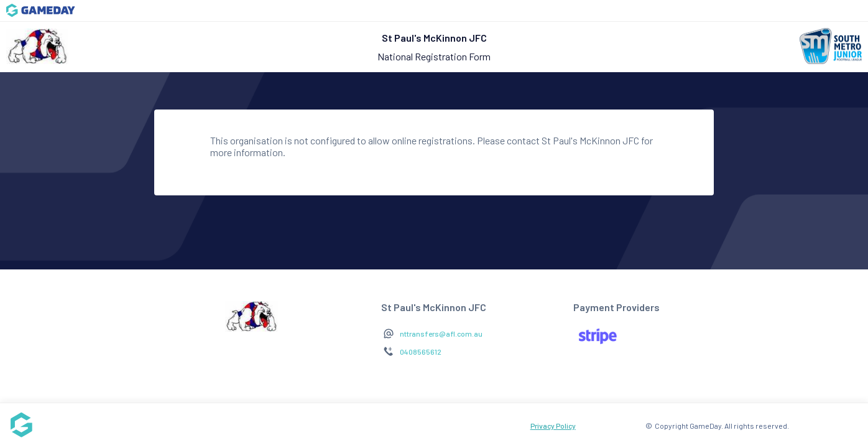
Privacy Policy (553, 426)
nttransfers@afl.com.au (441, 334)
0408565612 (421, 352)
